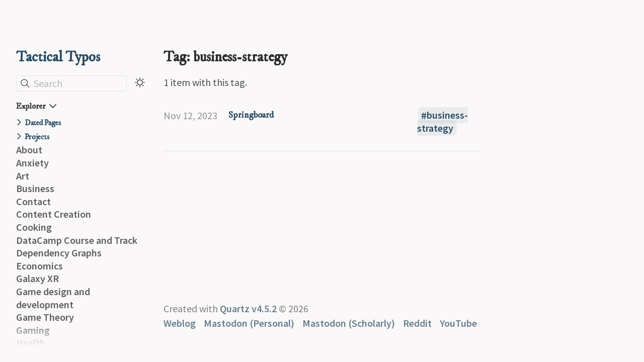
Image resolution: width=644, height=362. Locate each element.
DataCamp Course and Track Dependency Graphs (77, 247)
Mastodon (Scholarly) (349, 323)
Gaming (33, 330)
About (29, 150)
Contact (33, 201)
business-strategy (442, 122)
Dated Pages (43, 123)
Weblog (180, 323)
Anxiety (32, 163)
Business (35, 188)
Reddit (417, 323)
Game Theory (45, 317)
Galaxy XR (37, 278)
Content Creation (54, 214)
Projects (37, 137)
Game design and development (53, 298)
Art (23, 176)
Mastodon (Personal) (249, 323)
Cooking (34, 227)
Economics (39, 266)
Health (31, 343)
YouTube (458, 323)
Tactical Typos (58, 57)
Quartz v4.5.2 (248, 308)
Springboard (251, 115)
